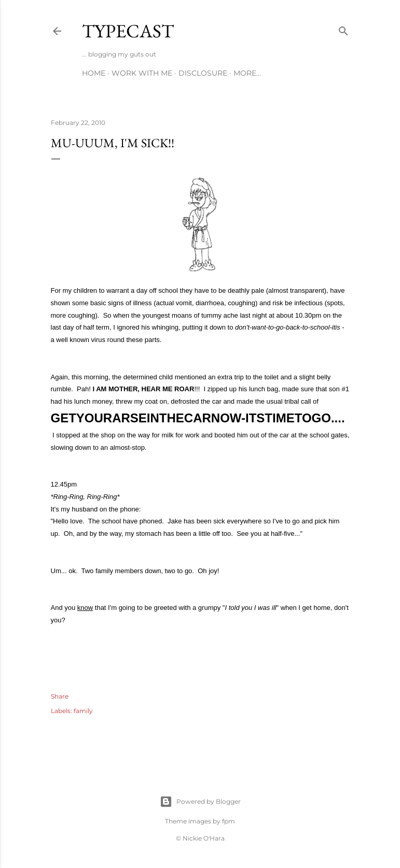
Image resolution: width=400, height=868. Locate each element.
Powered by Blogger (200, 802)
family (83, 711)
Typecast (128, 31)
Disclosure (203, 73)
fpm (229, 821)
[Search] (343, 29)
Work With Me (142, 73)
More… (247, 73)
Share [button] (60, 696)
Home (94, 73)
